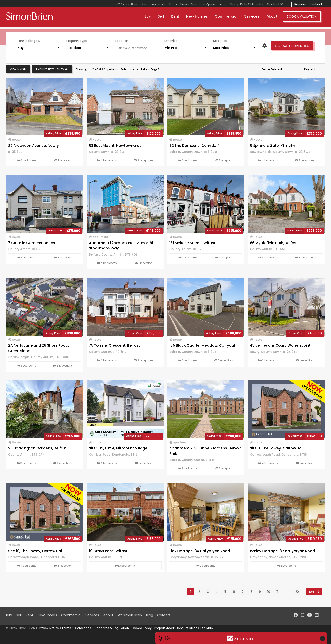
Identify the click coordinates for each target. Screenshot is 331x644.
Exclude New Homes (52, 70)
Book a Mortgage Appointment (203, 4)
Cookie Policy (142, 628)
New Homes (201, 18)
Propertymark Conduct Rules (176, 628)
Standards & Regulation (111, 628)
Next (314, 592)
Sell (165, 18)
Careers (164, 615)
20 (297, 592)
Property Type (77, 40)
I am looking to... (29, 40)
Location (122, 40)
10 (269, 592)
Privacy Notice (48, 628)
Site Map (206, 628)
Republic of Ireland (308, 4)
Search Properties (292, 45)
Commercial (230, 18)
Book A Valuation (306, 19)
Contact (275, 4)
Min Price (171, 40)
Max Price (220, 40)
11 (277, 592)
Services (256, 18)
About (276, 18)
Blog (150, 615)
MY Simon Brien (127, 4)
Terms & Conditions (76, 628)
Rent (179, 18)
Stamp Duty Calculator (246, 4)
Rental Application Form (159, 4)
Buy (152, 18)
